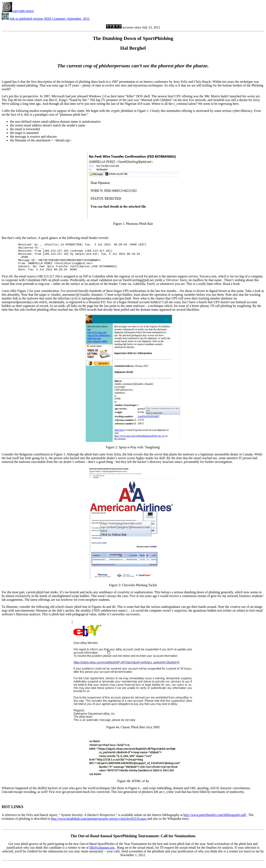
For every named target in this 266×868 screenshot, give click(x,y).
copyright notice (18, 11)
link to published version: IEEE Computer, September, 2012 (50, 19)
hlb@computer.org (102, 853)
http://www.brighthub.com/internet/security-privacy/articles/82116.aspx (99, 824)
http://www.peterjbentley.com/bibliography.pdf (215, 820)
